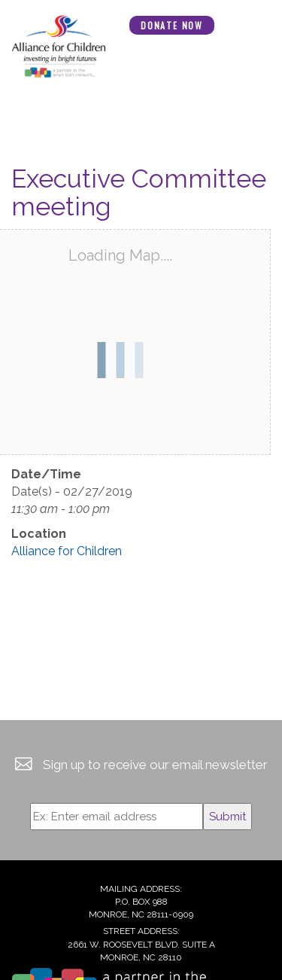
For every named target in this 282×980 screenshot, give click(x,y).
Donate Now (172, 25)
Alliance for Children (67, 551)
